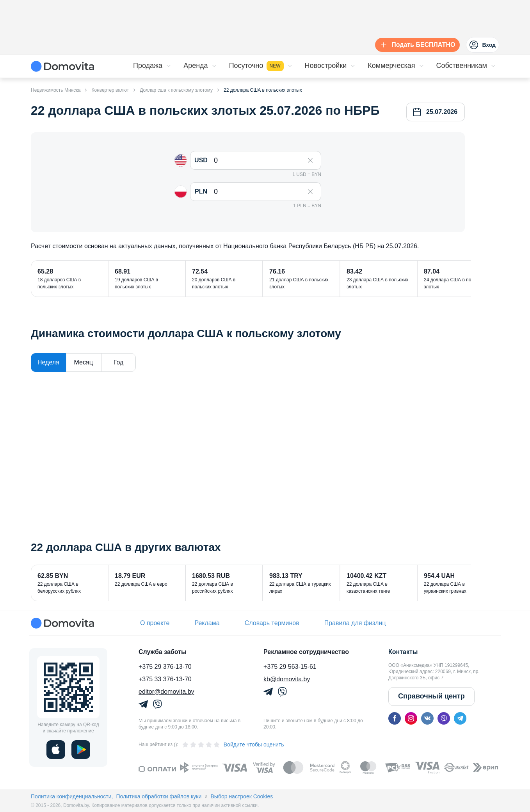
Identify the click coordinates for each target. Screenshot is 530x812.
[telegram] (460, 718)
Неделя (48, 362)
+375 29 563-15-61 (290, 667)
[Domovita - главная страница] (62, 66)
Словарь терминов (272, 623)
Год (118, 362)
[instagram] (411, 718)
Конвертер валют (110, 90)
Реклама (207, 623)
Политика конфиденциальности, (72, 796)
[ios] (56, 750)
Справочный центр (431, 696)
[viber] (444, 718)
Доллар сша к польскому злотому (176, 90)
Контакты (403, 652)
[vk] (427, 718)
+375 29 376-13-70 (165, 667)
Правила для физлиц (355, 623)
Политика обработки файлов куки (159, 796)
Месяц (84, 362)
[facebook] (395, 718)
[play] (81, 750)
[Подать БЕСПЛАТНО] (416, 45)
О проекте (155, 623)
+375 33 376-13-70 (165, 679)
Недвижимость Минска (56, 90)
